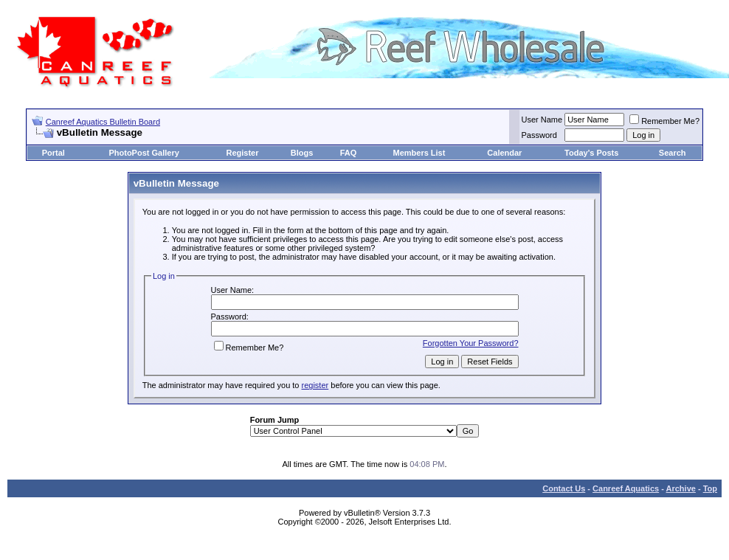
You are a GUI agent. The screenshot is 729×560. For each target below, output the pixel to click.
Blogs (302, 153)
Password (539, 135)
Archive (681, 488)
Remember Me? (664, 121)
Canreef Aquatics (626, 488)
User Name (542, 120)
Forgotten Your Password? (471, 343)
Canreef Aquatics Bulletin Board (103, 122)
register (315, 385)
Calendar (504, 153)
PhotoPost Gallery (144, 153)
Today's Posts (591, 153)
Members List (419, 153)
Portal (53, 153)
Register (243, 153)
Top (710, 488)
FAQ (349, 153)
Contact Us (564, 488)
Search (673, 153)
